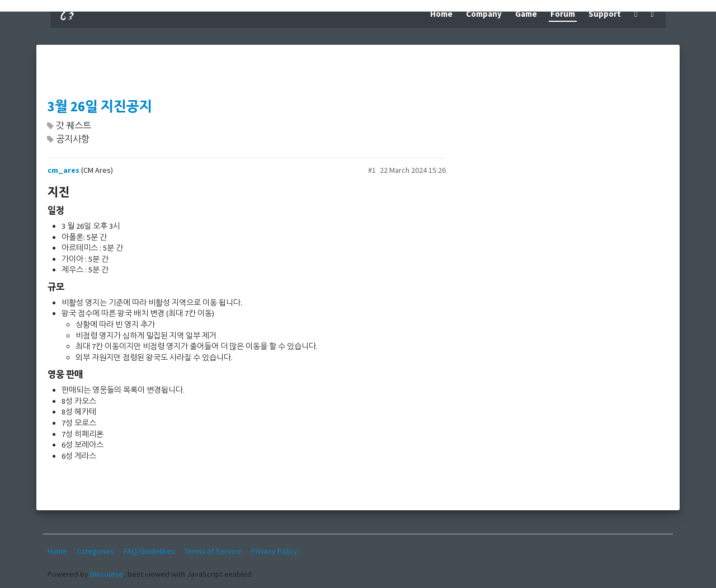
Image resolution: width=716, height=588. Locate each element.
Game (526, 14)
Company (484, 14)
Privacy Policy (274, 551)
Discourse (107, 574)
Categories (95, 551)
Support (605, 14)
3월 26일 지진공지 (100, 107)
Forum (563, 14)
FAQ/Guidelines (149, 551)
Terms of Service (213, 551)
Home (441, 14)
